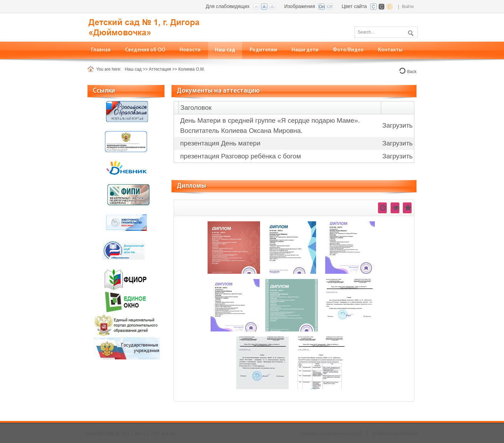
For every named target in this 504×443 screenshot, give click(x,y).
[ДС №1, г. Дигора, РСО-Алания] (156, 27)
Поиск (410, 32)
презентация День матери (220, 143)
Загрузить (397, 125)
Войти (408, 7)
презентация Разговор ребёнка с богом (241, 156)
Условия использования (395, 434)
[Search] (386, 32)
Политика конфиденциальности (332, 434)
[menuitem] (145, 50)
